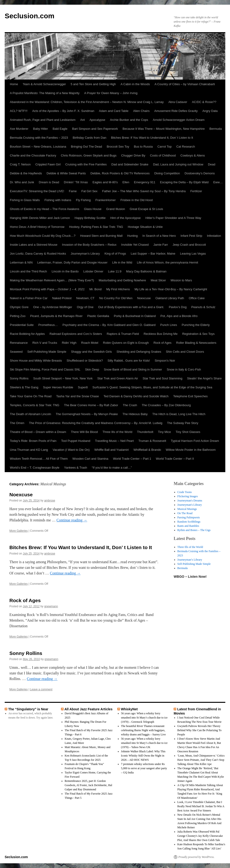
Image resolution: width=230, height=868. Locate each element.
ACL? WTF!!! (19, 111)
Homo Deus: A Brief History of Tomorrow (37, 227)
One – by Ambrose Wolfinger (53, 307)
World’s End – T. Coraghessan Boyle (35, 468)
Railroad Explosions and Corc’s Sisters (76, 334)
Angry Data (210, 111)
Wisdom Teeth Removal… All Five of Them (39, 459)
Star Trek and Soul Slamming (163, 378)
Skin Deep (92, 369)
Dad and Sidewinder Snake (130, 164)
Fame (73, 191)
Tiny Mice (164, 432)
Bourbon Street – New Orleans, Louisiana (38, 147)
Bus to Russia (143, 147)
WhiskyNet (129, 709)
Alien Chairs (141, 111)
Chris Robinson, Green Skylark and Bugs (89, 155)
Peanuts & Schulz (203, 307)
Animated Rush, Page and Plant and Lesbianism (43, 120)
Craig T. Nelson (20, 164)
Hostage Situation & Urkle (145, 227)
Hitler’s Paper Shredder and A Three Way (173, 218)
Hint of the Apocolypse (125, 218)
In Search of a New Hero (159, 236)
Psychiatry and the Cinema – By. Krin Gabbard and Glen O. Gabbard (109, 325)
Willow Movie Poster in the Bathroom (191, 450)
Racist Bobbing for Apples (27, 334)
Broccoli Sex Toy (118, 147)
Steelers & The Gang (24, 387)
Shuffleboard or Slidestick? (85, 361)
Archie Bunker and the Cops (129, 120)
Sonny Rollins (19, 378)
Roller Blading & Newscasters (196, 343)
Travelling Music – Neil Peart (114, 441)
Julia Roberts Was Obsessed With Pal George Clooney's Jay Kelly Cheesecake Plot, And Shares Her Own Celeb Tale (200, 836)
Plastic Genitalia (98, 316)
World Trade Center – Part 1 (132, 459)
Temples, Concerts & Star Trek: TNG (35, 405)
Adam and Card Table (114, 111)
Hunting (132, 236)
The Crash (130, 405)
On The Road (185, 513)
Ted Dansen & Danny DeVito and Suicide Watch (136, 396)
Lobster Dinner (93, 271)
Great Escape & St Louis (146, 209)
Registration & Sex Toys (198, 334)
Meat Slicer (158, 280)
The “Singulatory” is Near (28, 709)
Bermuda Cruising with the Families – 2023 (39, 138)
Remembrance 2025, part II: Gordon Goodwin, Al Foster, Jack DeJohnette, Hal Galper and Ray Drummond (88, 785)
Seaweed (16, 352)
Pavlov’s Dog (178, 307)
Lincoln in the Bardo (65, 271)
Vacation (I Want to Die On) (71, 450)
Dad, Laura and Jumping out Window (178, 164)
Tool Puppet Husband (76, 441)
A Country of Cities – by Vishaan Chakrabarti (185, 84)
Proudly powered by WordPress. (196, 857)
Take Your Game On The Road (31, 396)
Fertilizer (196, 191)
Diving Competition (167, 173)
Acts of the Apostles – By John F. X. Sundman (63, 111)
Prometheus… (48, 325)
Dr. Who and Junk (22, 182)
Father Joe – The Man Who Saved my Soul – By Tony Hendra (144, 191)
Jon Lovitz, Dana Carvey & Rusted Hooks (38, 254)
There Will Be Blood (84, 432)
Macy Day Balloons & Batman (146, 271)
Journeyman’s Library (85, 254)
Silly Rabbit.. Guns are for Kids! (129, 361)
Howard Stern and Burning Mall (101, 236)
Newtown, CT (85, 298)
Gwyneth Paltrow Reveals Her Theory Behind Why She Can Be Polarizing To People (199, 730)
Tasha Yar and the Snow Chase (78, 396)
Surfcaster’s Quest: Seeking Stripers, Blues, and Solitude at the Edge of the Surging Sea (152, 387)
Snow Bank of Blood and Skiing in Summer (133, 369)
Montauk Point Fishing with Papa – (47, 289)
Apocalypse (97, 120)
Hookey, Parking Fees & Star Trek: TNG (96, 227)
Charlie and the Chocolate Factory (33, 155)
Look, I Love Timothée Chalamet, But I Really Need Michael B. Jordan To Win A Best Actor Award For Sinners (201, 806)
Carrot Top (165, 147)
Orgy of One (85, 307)
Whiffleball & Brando (147, 450)
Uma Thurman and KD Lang (29, 450)
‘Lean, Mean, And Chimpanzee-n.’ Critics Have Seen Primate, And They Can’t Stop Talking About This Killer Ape (201, 760)
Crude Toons (185, 492)
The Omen (17, 423)
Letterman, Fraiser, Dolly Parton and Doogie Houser (72, 262)
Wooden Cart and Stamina (90, 459)
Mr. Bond (96, 289)
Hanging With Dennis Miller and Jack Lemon (40, 218)
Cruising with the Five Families (86, 164)
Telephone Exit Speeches (190, 396)
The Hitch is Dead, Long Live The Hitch (179, 414)
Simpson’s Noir (165, 361)
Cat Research (186, 147)
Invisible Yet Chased (135, 245)
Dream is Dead (49, 182)
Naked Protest (62, 298)
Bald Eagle (60, 129)
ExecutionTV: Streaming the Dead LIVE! (37, 191)
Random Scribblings (189, 522)
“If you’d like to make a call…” (112, 468)
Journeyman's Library (190, 505)
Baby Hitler (41, 129)
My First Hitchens (118, 289)
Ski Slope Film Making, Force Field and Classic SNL (45, 369)
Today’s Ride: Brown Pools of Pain (33, 441)
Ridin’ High (69, 343)
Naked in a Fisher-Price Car (29, 298)
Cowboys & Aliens (193, 155)
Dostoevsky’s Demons (200, 173)
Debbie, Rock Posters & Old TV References (120, 173)
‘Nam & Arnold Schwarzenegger (44, 84)
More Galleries (19, 531)
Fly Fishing (83, 200)
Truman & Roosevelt (152, 441)
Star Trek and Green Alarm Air (117, 378)
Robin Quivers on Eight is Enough (126, 343)
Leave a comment (41, 689)
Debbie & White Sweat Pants (66, 173)
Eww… (218, 182)
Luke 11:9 (115, 271)
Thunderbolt (145, 432)
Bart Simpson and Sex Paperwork (95, 129)
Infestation (214, 236)
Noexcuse (144, 298)
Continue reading (72, 520)
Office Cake (197, 298)
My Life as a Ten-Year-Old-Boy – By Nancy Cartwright (171, 289)
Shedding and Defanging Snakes (139, 352)
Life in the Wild (122, 262)
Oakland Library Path (170, 298)
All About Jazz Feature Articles (88, 709)
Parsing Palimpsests (189, 517)
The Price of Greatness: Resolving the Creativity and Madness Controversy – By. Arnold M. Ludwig (96, 423)
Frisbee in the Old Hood (136, 200)
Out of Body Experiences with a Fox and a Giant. (131, 307)
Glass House (93, 209)
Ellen (126, 182)
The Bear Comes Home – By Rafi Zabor (91, 405)
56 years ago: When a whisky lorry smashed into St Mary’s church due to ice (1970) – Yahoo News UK (144, 743)
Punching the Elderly (196, 325)
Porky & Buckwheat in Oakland (135, 316)
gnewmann (51, 606)
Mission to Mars (181, 280)
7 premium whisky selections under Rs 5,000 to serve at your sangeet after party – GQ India (144, 768)
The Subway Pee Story (183, 423)
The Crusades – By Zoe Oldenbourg (166, 405)
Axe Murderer (19, 129)
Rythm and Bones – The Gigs (194, 530)
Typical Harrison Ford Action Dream (195, 441)
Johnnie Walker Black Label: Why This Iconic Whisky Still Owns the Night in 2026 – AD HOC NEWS (143, 756)
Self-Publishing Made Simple (47, 352)
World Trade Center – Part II (175, 459)
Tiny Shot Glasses (188, 432)
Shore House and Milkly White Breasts (36, 361)
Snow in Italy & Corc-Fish (184, 369)
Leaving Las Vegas (193, 254)
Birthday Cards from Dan (90, 138)
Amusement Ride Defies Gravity (176, 111)
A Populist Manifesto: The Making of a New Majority (45, 93)
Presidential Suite (22, 325)
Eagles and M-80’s (105, 182)
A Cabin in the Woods (135, 84)
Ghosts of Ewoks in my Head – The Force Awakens (45, 209)
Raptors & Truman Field (123, 334)
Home (14, 84)
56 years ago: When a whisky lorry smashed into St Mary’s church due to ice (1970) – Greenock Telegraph (144, 718)
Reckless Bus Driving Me (161, 334)
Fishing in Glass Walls (25, 200)
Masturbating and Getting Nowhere (122, 280)
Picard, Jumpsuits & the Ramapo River (56, 316)
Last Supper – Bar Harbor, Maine (153, 254)
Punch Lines (169, 325)
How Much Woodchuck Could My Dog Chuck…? (43, 236)
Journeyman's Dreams (190, 501)
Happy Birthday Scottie (90, 218)
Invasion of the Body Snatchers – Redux (89, 245)
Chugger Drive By (133, 155)
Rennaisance (19, 343)
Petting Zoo (18, 316)
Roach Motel (90, 343)
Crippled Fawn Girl (48, 164)
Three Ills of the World (117, 432)
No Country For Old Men (116, 298)
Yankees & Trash (76, 468)
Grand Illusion (115, 209)
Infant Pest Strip (191, 236)
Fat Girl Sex (90, 191)
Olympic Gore (19, 307)
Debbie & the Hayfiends (26, 173)
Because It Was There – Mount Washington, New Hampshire (164, 129)
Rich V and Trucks (45, 343)
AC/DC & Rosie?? (204, 102)
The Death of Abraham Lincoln (31, 414)
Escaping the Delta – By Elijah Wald (184, 182)
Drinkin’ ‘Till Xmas (76, 182)
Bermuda (216, 129)
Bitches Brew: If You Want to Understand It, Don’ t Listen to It (152, 138)
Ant (83, 120)
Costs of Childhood (163, 155)
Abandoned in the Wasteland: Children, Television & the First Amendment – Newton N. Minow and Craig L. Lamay (87, 102)
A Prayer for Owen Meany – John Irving (111, 93)
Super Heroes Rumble (58, 387)
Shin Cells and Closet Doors (185, 352)
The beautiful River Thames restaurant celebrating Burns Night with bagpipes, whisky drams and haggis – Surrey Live (144, 730)
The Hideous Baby (135, 414)
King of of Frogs (115, 254)
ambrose (50, 501)
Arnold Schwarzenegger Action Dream (179, 120)
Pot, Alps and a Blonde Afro (179, 316)
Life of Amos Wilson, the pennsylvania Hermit (167, 262)
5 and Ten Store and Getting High (93, 84)
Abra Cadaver (178, 102)
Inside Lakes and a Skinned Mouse (34, 245)
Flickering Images (188, 496)
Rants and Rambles (188, 526)
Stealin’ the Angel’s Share (204, 378)
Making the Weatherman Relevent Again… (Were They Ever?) (52, 280)
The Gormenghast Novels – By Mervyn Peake (87, 414)
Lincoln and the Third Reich (28, 271)
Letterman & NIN (21, 262)
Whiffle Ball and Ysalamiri (112, 450)
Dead (212, 164)
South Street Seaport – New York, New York (63, 378)
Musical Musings (187, 509)
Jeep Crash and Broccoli (189, 245)
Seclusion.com (30, 16)
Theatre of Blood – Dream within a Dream (38, 432)
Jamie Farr (161, 245)
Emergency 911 (145, 182)
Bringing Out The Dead (86, 147)
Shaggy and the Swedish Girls (91, 352)
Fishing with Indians (58, 200)
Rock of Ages (163, 343)
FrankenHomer (105, 200)
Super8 (83, 387)
